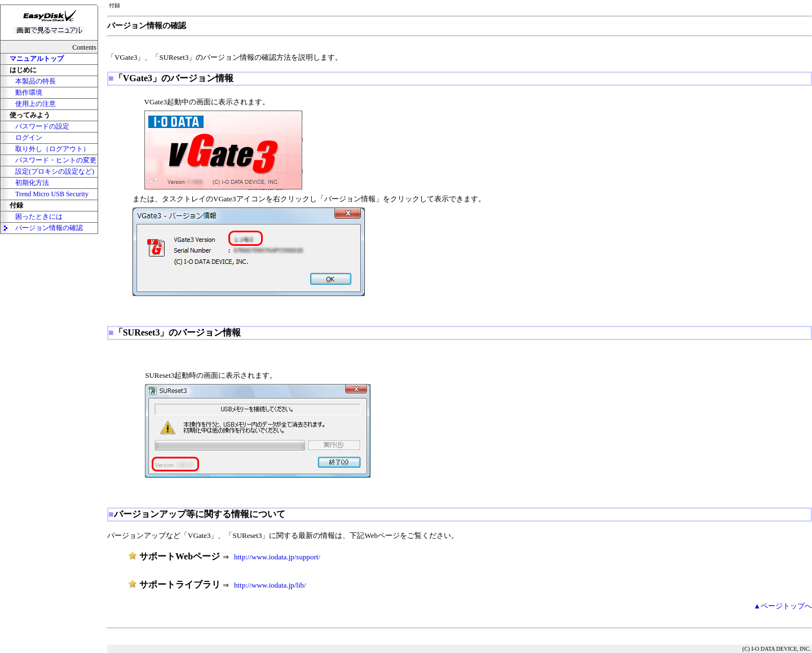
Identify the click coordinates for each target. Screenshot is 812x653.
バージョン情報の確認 (49, 228)
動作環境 (29, 92)
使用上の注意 (36, 104)
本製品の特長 (36, 81)
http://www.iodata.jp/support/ (277, 557)
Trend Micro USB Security (52, 194)
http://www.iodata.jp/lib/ (270, 585)
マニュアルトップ (37, 59)
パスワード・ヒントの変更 (56, 160)
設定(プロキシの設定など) (55, 171)
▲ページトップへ (783, 606)
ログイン (29, 138)
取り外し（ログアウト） (52, 149)
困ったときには (39, 217)
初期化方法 (32, 183)
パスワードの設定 (42, 126)
